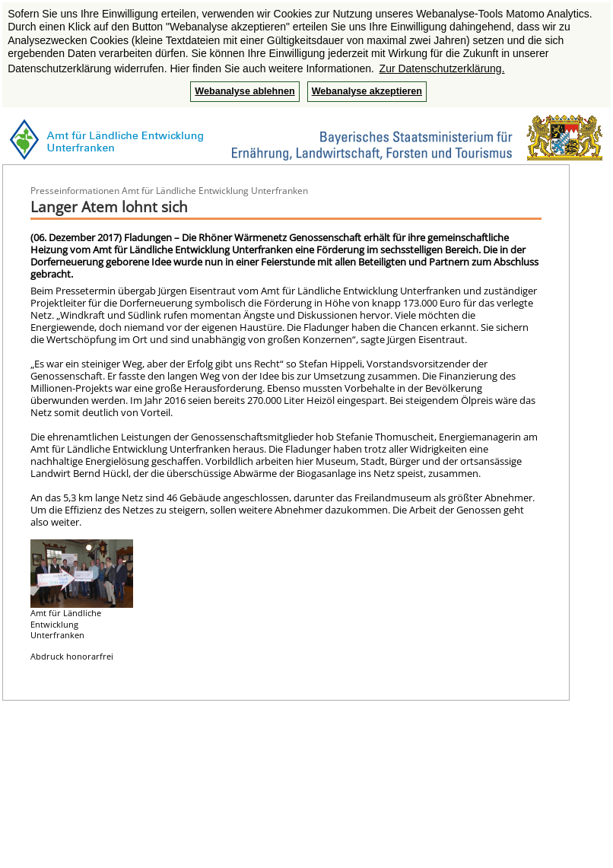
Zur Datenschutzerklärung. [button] (442, 68)
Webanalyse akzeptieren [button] (367, 91)
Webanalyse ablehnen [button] (245, 91)
